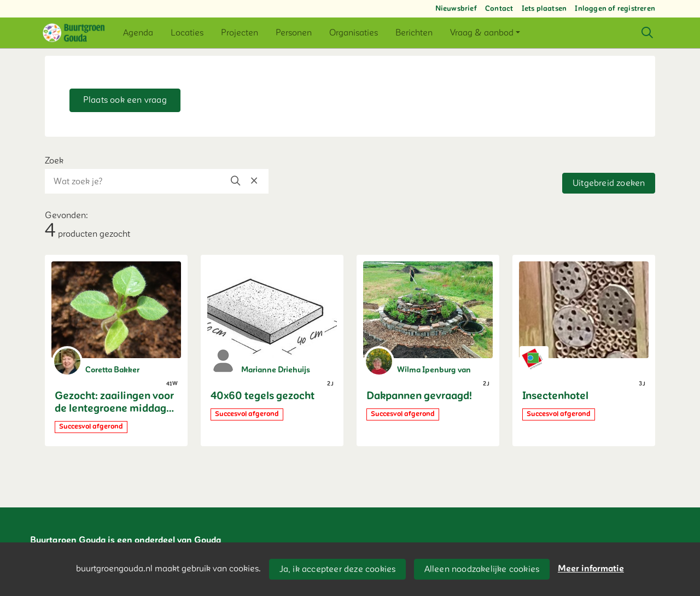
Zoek (54, 161)
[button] (138, 33)
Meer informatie (591, 569)
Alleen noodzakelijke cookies (482, 569)
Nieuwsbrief (456, 9)
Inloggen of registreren (615, 9)
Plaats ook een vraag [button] (125, 100)
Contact (499, 9)
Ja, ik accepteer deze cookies (338, 569)
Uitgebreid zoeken (609, 183)
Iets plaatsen (544, 9)
